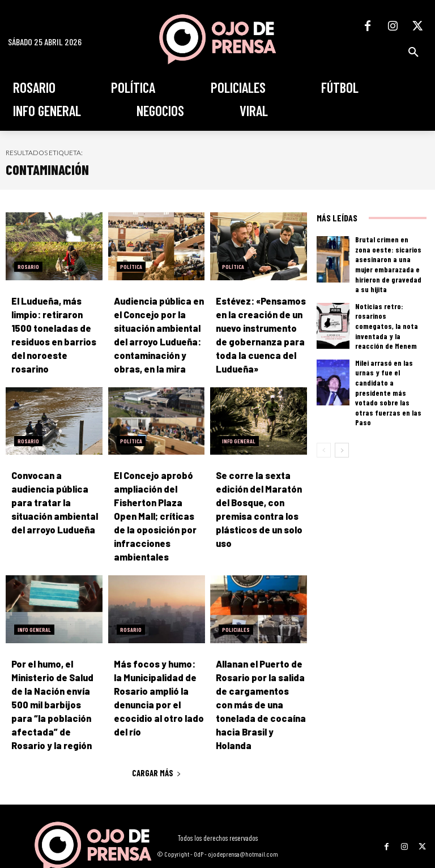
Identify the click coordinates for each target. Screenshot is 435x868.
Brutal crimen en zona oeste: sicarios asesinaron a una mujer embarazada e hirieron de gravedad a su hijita (390, 257)
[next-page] (342, 409)
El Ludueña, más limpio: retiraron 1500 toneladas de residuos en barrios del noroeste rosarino (56, 325)
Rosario (28, 267)
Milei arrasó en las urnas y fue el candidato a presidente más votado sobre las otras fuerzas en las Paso (388, 363)
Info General (239, 434)
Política (131, 267)
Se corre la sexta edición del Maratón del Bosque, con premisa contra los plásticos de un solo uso (261, 493)
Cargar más (157, 738)
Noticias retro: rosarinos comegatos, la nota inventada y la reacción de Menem (389, 310)
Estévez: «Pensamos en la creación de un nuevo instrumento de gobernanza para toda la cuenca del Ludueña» (261, 325)
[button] (413, 52)
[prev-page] (324, 409)
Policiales (236, 615)
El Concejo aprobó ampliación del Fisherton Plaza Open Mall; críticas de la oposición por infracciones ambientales (155, 505)
